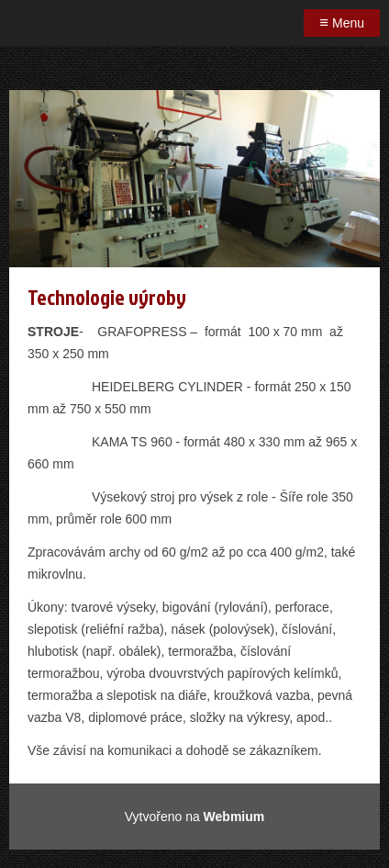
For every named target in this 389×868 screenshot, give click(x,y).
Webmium (234, 817)
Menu (342, 23)
